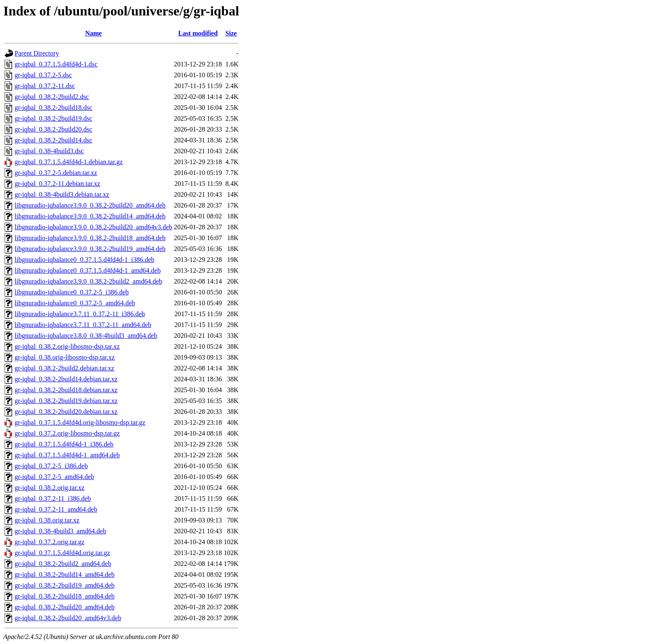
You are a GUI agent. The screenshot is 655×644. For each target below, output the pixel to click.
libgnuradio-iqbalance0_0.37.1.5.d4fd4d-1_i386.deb (85, 260)
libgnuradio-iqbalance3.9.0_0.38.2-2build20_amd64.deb (90, 205)
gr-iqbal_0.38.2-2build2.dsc (52, 97)
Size (231, 33)
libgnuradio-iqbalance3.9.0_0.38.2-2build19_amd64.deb (90, 249)
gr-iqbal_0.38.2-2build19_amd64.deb (65, 585)
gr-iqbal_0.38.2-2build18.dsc (53, 108)
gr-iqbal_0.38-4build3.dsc (49, 151)
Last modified (198, 33)
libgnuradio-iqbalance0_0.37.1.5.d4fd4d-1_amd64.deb (88, 270)
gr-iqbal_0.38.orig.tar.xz (47, 520)
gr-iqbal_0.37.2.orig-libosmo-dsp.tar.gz (67, 433)
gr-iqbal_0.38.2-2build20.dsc (53, 129)
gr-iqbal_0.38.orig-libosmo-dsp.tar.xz (65, 357)
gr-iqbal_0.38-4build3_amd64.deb (60, 531)
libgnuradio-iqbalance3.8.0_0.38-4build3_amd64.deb (86, 336)
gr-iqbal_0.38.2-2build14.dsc (53, 140)
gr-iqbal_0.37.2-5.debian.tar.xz (56, 173)
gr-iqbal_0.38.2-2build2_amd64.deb (63, 564)
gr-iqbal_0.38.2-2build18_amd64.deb (65, 596)
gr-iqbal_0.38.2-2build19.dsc (53, 118)
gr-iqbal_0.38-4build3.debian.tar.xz (62, 194)
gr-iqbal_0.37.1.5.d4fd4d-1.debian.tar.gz (69, 162)
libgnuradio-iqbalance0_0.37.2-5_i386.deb (72, 292)
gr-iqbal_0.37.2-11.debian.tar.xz (57, 184)
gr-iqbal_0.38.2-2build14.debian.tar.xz (66, 379)
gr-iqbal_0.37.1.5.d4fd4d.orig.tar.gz (62, 553)
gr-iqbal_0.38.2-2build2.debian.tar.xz (64, 368)
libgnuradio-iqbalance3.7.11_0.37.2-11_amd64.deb (83, 325)
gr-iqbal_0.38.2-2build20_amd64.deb (65, 607)
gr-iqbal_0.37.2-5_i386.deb (51, 466)
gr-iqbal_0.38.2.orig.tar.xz (50, 488)
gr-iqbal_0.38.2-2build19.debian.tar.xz (66, 401)
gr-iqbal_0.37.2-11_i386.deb (53, 498)
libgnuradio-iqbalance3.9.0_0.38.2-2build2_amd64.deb (88, 281)
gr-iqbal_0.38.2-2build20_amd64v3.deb (68, 618)
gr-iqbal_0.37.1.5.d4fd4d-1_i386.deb (64, 444)
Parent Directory (37, 53)
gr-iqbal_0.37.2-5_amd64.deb (54, 477)
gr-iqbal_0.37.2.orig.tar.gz (50, 542)
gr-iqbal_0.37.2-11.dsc (45, 86)
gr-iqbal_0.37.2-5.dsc (43, 75)
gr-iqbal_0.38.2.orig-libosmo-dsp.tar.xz (67, 346)
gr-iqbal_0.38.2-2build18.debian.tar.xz (66, 390)
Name (94, 33)
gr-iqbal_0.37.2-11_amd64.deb (56, 509)
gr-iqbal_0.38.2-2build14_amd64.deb (65, 574)
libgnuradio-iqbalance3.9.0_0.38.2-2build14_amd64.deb (90, 216)
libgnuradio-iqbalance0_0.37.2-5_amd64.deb (75, 303)
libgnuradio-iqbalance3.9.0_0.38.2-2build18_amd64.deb (90, 238)
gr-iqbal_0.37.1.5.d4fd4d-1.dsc (56, 64)
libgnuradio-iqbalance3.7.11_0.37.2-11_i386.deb (80, 314)
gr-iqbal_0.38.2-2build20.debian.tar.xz (66, 412)
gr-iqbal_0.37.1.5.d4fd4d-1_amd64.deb (67, 455)
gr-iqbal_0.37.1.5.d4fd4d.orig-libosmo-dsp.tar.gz (80, 422)
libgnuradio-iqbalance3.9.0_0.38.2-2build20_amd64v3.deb (93, 227)
